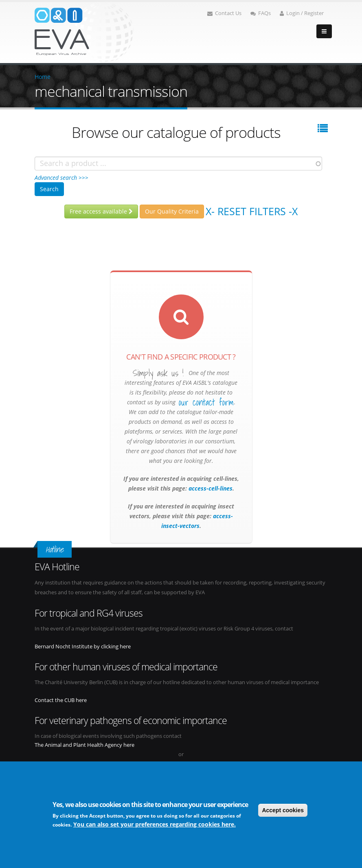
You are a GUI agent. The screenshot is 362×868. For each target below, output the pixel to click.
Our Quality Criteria (172, 211)
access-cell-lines (210, 488)
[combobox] (178, 164)
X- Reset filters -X (252, 211)
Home (43, 77)
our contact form (206, 402)
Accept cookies (283, 810)
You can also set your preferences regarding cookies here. (155, 824)
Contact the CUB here (61, 700)
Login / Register (302, 13)
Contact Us (224, 13)
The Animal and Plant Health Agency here (84, 745)
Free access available (101, 211)
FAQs (261, 13)
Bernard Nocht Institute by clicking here (83, 647)
